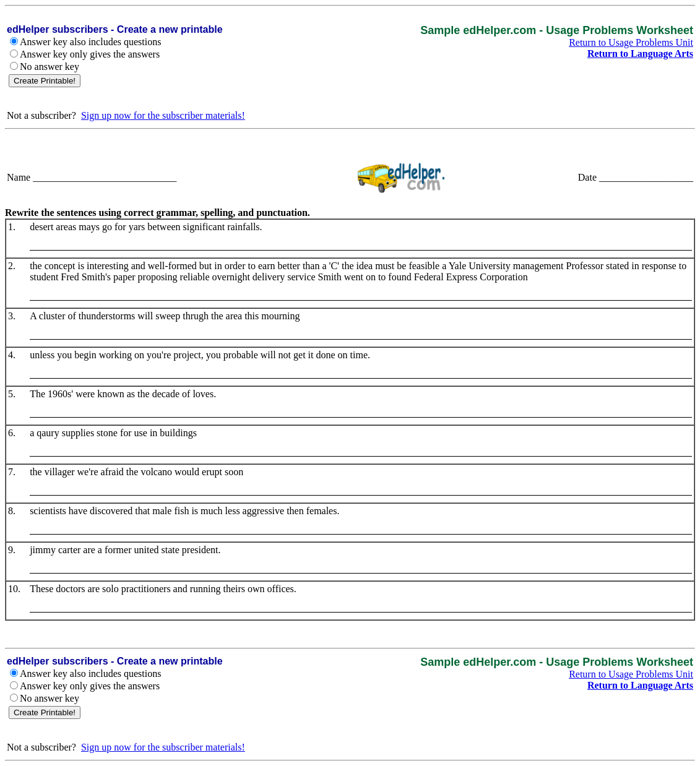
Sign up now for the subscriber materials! (163, 115)
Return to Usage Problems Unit (631, 42)
